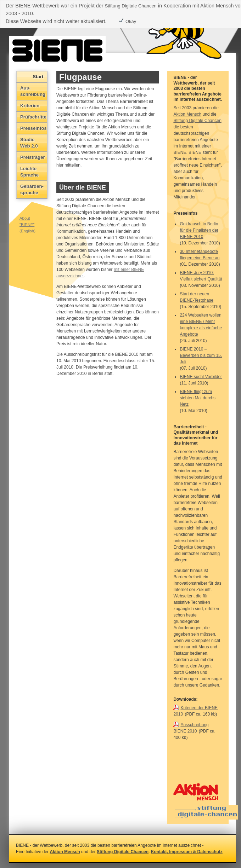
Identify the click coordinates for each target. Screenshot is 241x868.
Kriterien (30, 106)
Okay (127, 21)
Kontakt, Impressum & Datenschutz (187, 852)
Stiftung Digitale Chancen (131, 6)
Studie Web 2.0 (29, 143)
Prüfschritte (33, 117)
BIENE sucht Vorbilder (201, 377)
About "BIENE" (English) (27, 225)
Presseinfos (33, 128)
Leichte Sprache (29, 172)
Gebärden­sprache (32, 189)
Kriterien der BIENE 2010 (195, 711)
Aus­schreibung (33, 91)
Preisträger (33, 157)
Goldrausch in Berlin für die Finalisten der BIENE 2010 (199, 230)
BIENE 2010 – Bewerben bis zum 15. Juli (201, 355)
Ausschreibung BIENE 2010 (191, 728)
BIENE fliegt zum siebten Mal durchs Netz (198, 398)
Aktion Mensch (187, 114)
